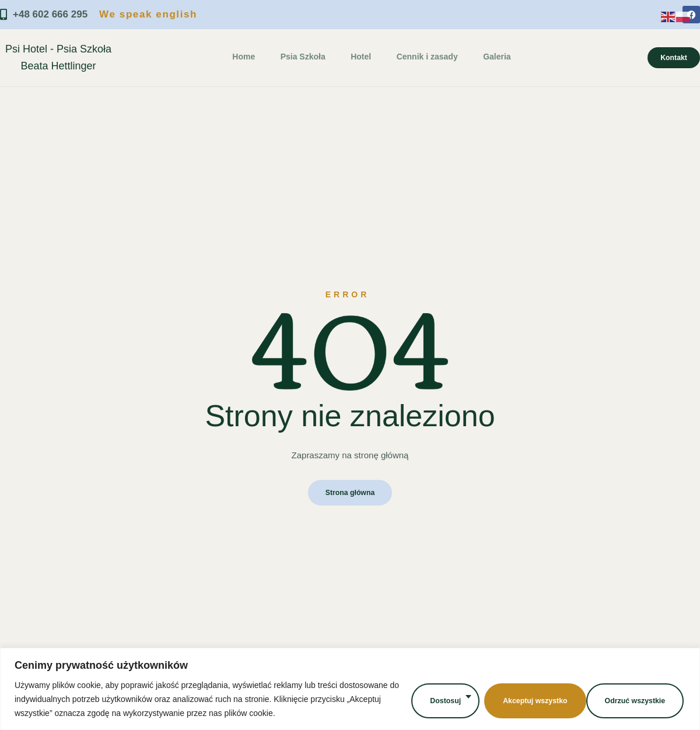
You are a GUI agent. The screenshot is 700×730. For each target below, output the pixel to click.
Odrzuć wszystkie (525, 699)
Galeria (490, 57)
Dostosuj (435, 699)
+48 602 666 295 (44, 15)
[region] (350, 689)
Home (245, 57)
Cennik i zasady (422, 57)
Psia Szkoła (302, 57)
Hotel (358, 57)
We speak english (148, 14)
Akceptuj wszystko (633, 699)
